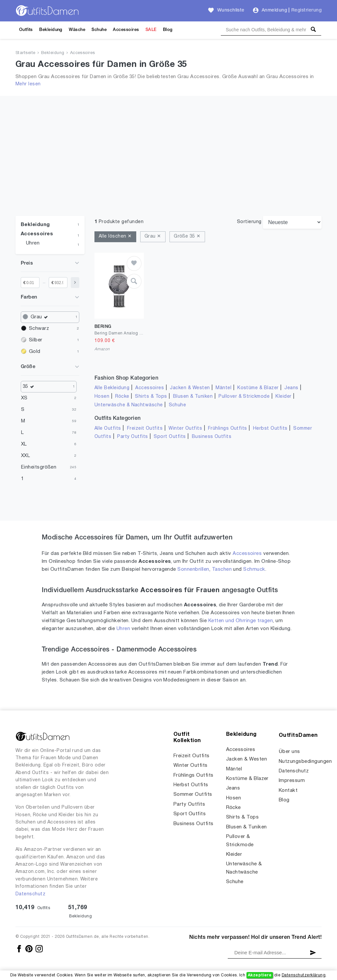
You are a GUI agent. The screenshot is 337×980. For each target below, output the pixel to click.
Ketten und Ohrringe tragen (241, 621)
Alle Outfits (108, 429)
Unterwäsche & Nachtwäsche (129, 405)
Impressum (292, 781)
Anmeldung (274, 10)
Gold (35, 352)
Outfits (26, 30)
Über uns (289, 752)
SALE (151, 30)
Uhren (33, 243)
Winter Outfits (185, 429)
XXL (26, 456)
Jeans (291, 388)
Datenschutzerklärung (304, 975)
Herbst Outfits (270, 429)
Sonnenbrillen (193, 569)
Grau (41, 317)
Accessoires (126, 30)
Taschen (222, 569)
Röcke (122, 397)
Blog (168, 30)
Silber (36, 340)
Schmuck (254, 569)
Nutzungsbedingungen (305, 762)
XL (24, 444)
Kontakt (288, 791)
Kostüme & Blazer (258, 388)
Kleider (283, 397)
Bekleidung (51, 30)
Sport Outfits (170, 437)
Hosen (102, 397)
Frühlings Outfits (228, 429)
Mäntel (223, 388)
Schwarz (39, 329)
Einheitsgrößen (39, 467)
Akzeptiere (260, 975)
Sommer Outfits (193, 794)
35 (30, 387)
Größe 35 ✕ (187, 236)
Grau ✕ (153, 236)
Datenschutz (30, 894)
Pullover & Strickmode (244, 397)
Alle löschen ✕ (115, 236)
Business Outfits (212, 437)
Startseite (26, 53)
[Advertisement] (168, 166)
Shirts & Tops (151, 397)
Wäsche (77, 30)
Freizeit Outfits (145, 429)
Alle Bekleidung (112, 388)
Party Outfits (132, 437)
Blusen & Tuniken (193, 397)
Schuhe (99, 30)
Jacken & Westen (190, 388)
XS (24, 398)
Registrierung (306, 10)
